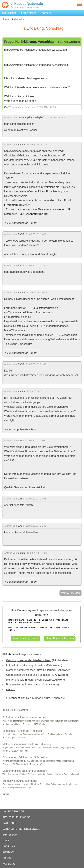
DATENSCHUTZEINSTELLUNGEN (21, 829)
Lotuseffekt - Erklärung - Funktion (26, 665)
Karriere (46, 13)
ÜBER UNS (9, 846)
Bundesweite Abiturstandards (23, 684)
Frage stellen (29, 13)
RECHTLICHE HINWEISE (16, 817)
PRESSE (7, 858)
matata (21, 145)
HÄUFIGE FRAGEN (13, 811)
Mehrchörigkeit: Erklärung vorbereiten (28, 680)
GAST (7, 107)
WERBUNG (9, 864)
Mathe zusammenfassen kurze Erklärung (30, 670)
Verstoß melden (70, 593)
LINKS (6, 841)
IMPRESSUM (10, 835)
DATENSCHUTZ (11, 823)
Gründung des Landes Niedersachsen (29, 660)
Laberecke (59, 698)
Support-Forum (41, 698)
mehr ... (11, 689)
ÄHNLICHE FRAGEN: (15, 710)
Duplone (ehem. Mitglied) (31, 117)
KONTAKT (8, 852)
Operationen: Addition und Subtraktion (29, 675)
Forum (6, 19)
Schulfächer (9, 13)
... (7, 794)
